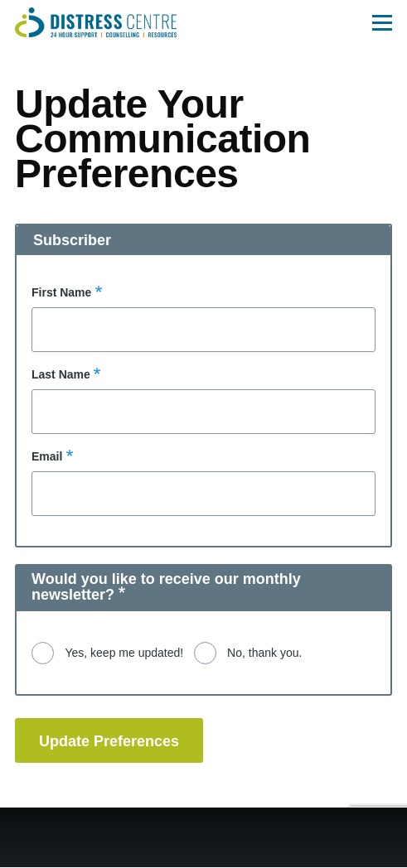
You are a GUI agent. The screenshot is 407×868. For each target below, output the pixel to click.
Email (47, 456)
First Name (61, 292)
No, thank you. (264, 653)
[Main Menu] (382, 22)
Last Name (61, 374)
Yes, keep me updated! (124, 653)
